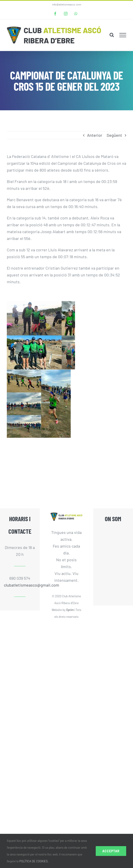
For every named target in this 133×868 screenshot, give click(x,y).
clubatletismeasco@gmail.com (20, 585)
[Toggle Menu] (123, 35)
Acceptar (111, 851)
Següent (114, 135)
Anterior (95, 135)
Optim (70, 610)
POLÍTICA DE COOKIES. (34, 861)
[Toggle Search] (112, 35)
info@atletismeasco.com (67, 4)
